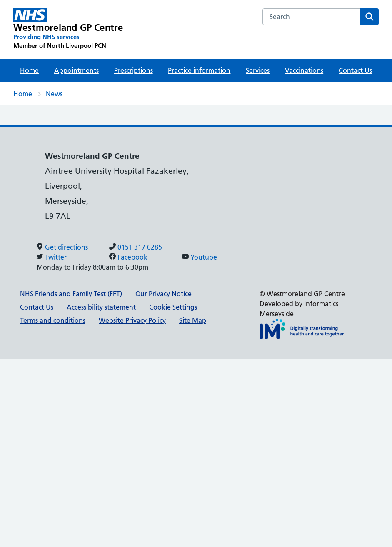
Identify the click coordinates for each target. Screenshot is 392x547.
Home (29, 70)
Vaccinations (304, 70)
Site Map (193, 320)
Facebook (132, 257)
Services (258, 70)
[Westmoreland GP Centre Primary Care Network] (68, 29)
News (54, 94)
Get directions (66, 247)
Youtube (204, 257)
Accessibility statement (101, 307)
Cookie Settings (173, 307)
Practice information (199, 70)
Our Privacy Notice (164, 294)
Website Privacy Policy (132, 320)
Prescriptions (134, 70)
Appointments (76, 70)
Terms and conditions (53, 320)
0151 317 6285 (140, 247)
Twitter (56, 257)
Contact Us (355, 70)
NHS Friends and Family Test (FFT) (71, 294)
